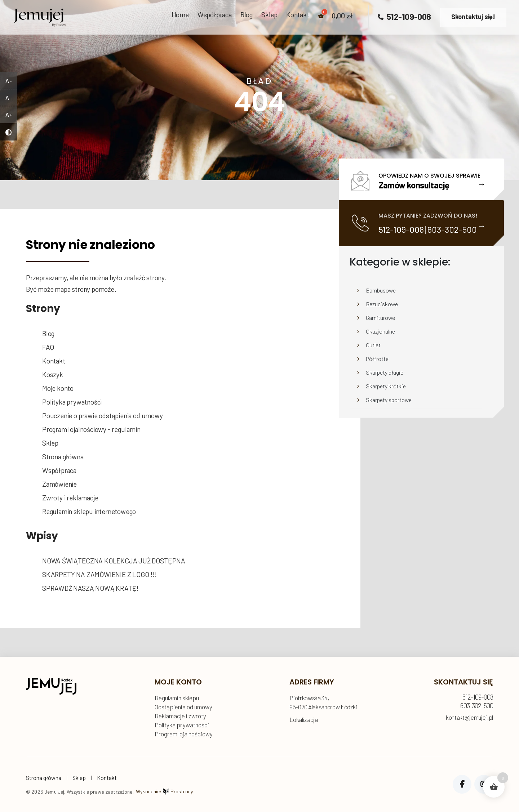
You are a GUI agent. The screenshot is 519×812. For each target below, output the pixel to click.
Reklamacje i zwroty (180, 716)
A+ (9, 114)
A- (9, 81)
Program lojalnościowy (184, 734)
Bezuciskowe (382, 304)
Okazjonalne (380, 331)
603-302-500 (452, 229)
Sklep (269, 15)
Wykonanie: (164, 791)
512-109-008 (404, 17)
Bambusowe (381, 290)
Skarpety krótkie (386, 386)
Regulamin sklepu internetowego (89, 511)
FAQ (48, 347)
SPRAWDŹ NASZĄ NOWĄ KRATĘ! (90, 588)
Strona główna (63, 457)
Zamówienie (59, 484)
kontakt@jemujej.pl (469, 717)
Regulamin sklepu (177, 698)
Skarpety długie (385, 372)
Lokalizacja (303, 719)
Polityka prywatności (72, 402)
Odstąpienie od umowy (183, 707)
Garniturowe (380, 318)
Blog (247, 15)
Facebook (462, 784)
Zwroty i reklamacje (70, 498)
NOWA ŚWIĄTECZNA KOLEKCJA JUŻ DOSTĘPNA (114, 561)
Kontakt (298, 15)
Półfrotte (377, 359)
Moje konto (58, 388)
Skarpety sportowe (389, 400)
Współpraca (215, 15)
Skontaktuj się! (473, 17)
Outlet (373, 345)
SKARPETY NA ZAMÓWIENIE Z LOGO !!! (99, 574)
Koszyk (53, 374)
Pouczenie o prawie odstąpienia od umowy (103, 416)
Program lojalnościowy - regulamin (91, 429)
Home (180, 15)
